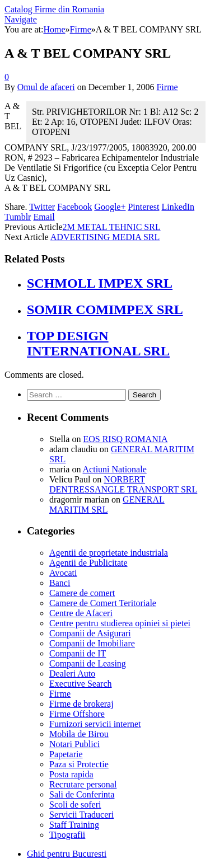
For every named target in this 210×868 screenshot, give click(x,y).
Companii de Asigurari (90, 633)
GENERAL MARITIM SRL (107, 505)
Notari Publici (74, 744)
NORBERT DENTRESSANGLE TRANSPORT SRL (123, 484)
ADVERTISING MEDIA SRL (105, 237)
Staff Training (74, 825)
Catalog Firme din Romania (54, 9)
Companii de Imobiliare (92, 643)
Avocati (63, 573)
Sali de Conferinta (82, 794)
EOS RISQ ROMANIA (125, 439)
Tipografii (67, 835)
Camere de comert (82, 593)
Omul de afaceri (46, 87)
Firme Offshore (77, 714)
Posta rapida (71, 774)
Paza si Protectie (79, 764)
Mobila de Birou (79, 734)
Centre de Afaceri (81, 613)
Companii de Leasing (88, 663)
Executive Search (81, 684)
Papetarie (66, 754)
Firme (167, 87)
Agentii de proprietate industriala (109, 553)
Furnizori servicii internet (95, 724)
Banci (60, 583)
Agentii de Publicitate (88, 563)
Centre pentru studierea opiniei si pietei (120, 623)
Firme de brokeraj (81, 704)
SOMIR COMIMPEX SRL (105, 309)
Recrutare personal (83, 784)
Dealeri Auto (72, 674)
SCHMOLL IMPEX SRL (100, 283)
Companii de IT (78, 653)
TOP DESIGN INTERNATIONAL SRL (98, 343)
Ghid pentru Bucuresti (67, 854)
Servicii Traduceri (81, 815)
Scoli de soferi (75, 804)
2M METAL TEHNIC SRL (112, 227)
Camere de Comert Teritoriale (103, 603)
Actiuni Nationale (115, 469)
